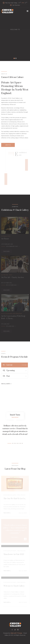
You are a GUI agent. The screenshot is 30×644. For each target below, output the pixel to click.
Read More (6, 252)
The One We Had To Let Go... (15, 499)
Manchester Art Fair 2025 (14, 555)
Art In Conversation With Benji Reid (11, 314)
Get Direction (15, 5)
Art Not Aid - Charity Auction (12, 278)
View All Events (6, 384)
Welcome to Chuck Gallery (14, 586)
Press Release (21, 495)
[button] (14, 58)
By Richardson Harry (10, 495)
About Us (8, 145)
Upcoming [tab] (15, 371)
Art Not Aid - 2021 (7, 275)
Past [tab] (15, 376)
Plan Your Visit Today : (15, 3)
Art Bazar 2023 (6, 237)
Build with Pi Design (16, 633)
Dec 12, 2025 (23, 513)
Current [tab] (15, 365)
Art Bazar (5, 239)
